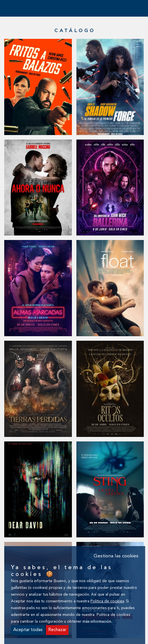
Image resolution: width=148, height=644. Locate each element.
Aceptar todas (28, 630)
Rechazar (57, 630)
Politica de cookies (107, 601)
